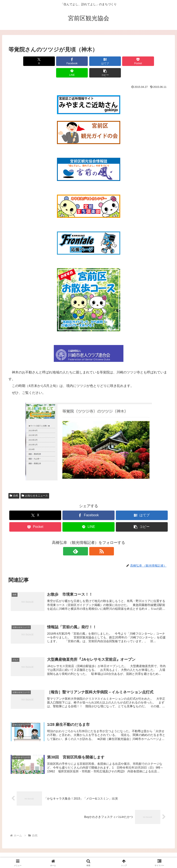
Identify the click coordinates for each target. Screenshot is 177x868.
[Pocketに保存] (102, 61)
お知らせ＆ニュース (35, 484)
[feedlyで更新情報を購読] (84, 540)
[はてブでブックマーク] (75, 61)
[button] (156, 61)
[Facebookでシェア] (48, 61)
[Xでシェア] (21, 61)
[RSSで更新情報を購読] (93, 540)
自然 (14, 484)
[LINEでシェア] (129, 61)
